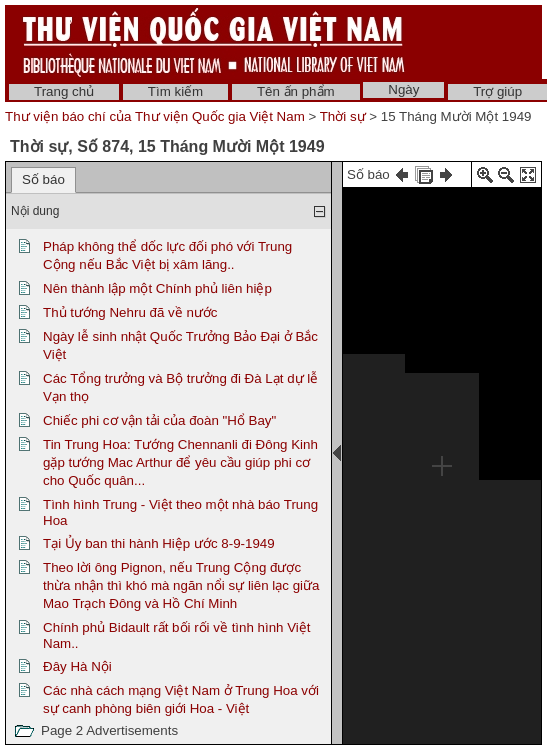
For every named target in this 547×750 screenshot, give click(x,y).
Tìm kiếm (175, 91)
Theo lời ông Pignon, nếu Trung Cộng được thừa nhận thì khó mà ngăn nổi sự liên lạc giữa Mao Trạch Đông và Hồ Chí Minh (181, 585)
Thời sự (343, 116)
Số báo (43, 179)
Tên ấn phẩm (296, 91)
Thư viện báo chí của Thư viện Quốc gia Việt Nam (155, 116)
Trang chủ (64, 91)
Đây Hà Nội (77, 666)
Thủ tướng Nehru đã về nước (130, 312)
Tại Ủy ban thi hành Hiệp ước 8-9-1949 (159, 543)
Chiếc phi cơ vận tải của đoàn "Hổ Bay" (159, 420)
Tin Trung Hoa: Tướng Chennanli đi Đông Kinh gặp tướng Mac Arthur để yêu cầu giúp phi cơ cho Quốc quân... (180, 462)
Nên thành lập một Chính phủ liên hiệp (157, 288)
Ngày (403, 89)
